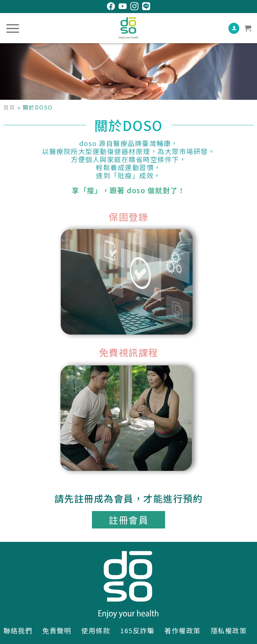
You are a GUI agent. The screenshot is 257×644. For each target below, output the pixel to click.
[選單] (13, 28)
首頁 (9, 107)
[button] (128, 520)
